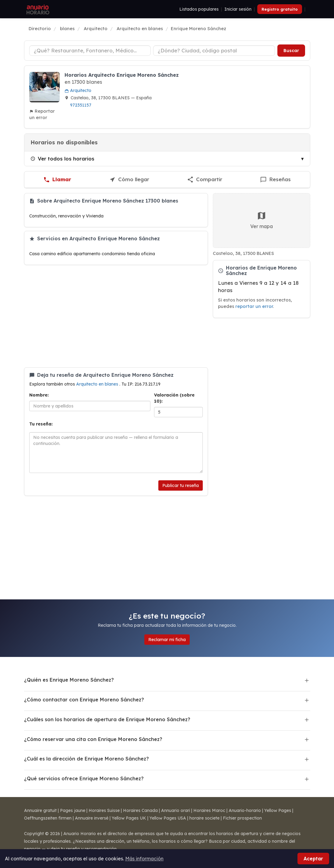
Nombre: (39, 395)
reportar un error (254, 306)
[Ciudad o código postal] (214, 51)
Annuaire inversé (92, 818)
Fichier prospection (242, 818)
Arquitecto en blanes (98, 384)
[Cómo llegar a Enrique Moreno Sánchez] (129, 180)
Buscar (291, 51)
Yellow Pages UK (129, 818)
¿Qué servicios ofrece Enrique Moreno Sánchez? (84, 778)
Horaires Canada (140, 810)
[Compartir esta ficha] (205, 180)
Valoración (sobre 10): (174, 398)
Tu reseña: (41, 424)
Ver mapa (262, 220)
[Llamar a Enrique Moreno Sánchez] (57, 180)
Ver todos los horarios (62, 159)
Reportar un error (42, 114)
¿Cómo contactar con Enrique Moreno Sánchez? (84, 700)
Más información (144, 859)
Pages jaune (73, 810)
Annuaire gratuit (40, 810)
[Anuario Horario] (37, 9)
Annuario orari (176, 810)
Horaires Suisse (104, 810)
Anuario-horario (245, 810)
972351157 (81, 105)
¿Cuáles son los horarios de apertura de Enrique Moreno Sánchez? (107, 719)
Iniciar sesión (238, 9)
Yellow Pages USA (168, 818)
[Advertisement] (116, 316)
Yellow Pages (278, 810)
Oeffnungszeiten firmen (48, 818)
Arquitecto (78, 90)
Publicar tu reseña (181, 485)
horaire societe (204, 818)
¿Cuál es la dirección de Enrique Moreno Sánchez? (86, 759)
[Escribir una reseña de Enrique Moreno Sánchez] (275, 180)
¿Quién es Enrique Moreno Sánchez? (69, 680)
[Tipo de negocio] (90, 51)
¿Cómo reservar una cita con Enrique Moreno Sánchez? (93, 739)
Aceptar (313, 859)
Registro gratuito (280, 9)
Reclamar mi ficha (167, 640)
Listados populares (199, 9)
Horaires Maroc (209, 810)
